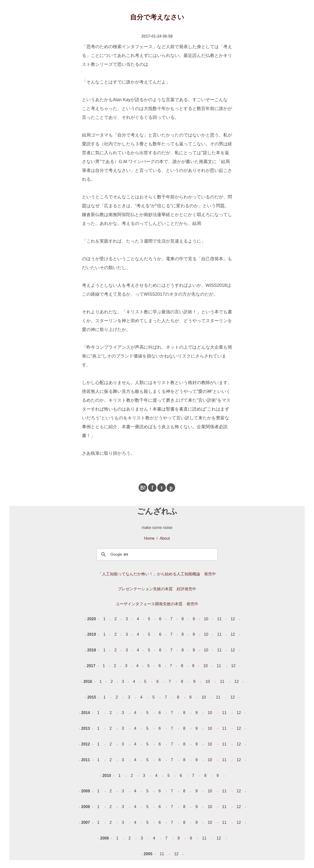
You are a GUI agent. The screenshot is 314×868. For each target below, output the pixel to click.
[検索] (156, 554)
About (165, 538)
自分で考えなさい (157, 17)
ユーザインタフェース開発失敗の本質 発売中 (157, 604)
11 (220, 619)
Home (150, 538)
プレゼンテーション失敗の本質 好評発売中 (157, 589)
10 (206, 619)
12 (233, 619)
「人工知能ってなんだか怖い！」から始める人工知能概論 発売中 (157, 574)
